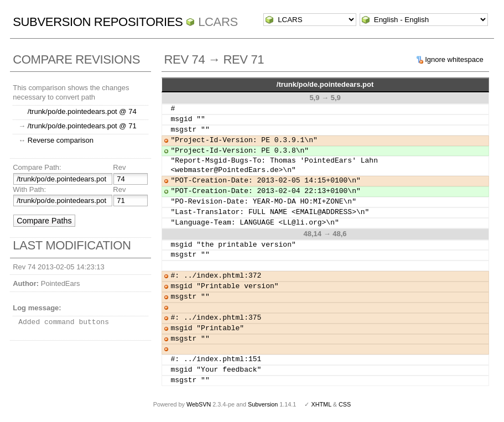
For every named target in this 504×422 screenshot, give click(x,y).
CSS (345, 404)
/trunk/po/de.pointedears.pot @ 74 (82, 111)
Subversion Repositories (98, 22)
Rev (119, 167)
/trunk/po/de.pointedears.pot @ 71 (82, 126)
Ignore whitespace (454, 59)
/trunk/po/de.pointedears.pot (325, 84)
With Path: (29, 189)
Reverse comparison (61, 140)
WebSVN (199, 404)
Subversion (263, 404)
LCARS (218, 22)
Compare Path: (37, 167)
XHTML (321, 404)
